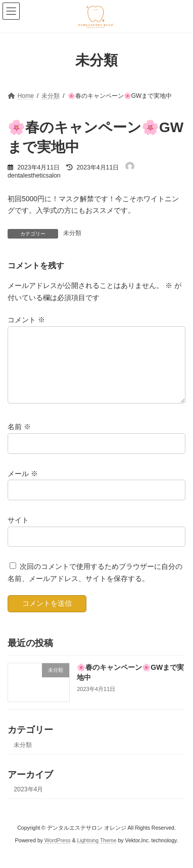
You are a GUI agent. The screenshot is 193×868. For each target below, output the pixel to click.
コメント (26, 320)
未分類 (72, 233)
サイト (18, 532)
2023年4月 (28, 802)
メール (23, 485)
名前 (19, 439)
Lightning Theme (97, 852)
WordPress (58, 852)
